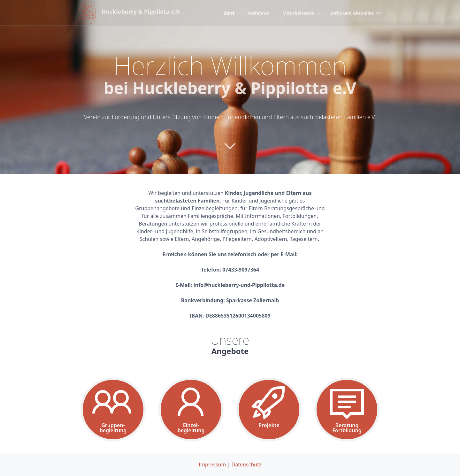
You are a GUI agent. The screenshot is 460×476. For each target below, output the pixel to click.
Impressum (212, 464)
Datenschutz (247, 464)
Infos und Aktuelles (352, 13)
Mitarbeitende (298, 13)
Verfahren (258, 13)
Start (229, 13)
